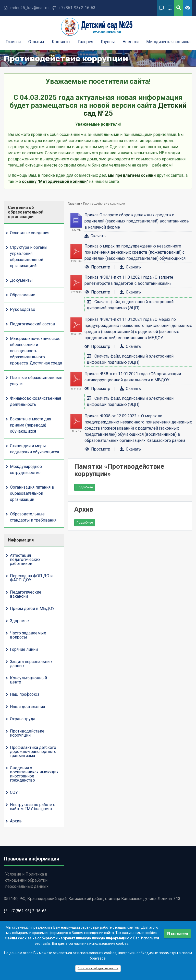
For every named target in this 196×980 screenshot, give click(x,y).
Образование (23, 295)
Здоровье (19, 621)
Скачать (98, 236)
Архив (16, 821)
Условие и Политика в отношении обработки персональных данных (27, 880)
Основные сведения (30, 233)
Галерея (86, 42)
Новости (131, 42)
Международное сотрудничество (26, 470)
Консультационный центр (28, 680)
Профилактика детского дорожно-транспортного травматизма (33, 752)
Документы (21, 280)
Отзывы (36, 42)
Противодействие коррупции (27, 733)
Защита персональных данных (31, 664)
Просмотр (101, 267)
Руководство (23, 309)
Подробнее (86, 488)
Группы (108, 42)
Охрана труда (23, 719)
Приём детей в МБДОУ (32, 609)
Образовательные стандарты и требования (33, 517)
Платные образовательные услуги (36, 381)
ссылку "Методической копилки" (55, 181)
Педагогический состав (33, 324)
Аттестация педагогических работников (25, 559)
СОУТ (15, 792)
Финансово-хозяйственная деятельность (35, 401)
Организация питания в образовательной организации (32, 493)
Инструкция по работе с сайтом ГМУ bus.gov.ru (33, 807)
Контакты (61, 42)
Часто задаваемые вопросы (28, 635)
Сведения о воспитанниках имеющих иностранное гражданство (34, 774)
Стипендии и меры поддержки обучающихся (34, 449)
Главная (13, 42)
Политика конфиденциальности (98, 970)
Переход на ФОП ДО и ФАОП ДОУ (31, 578)
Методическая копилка (168, 42)
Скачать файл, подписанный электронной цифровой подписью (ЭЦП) (130, 305)
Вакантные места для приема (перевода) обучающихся (30, 425)
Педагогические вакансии (26, 594)
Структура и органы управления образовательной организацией (29, 257)
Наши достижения (27, 707)
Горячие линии (24, 649)
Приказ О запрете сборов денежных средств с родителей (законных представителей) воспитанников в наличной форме (137, 221)
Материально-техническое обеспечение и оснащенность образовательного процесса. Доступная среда (36, 351)
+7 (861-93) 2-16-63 (77, 8)
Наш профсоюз (25, 694)
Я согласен (177, 935)
